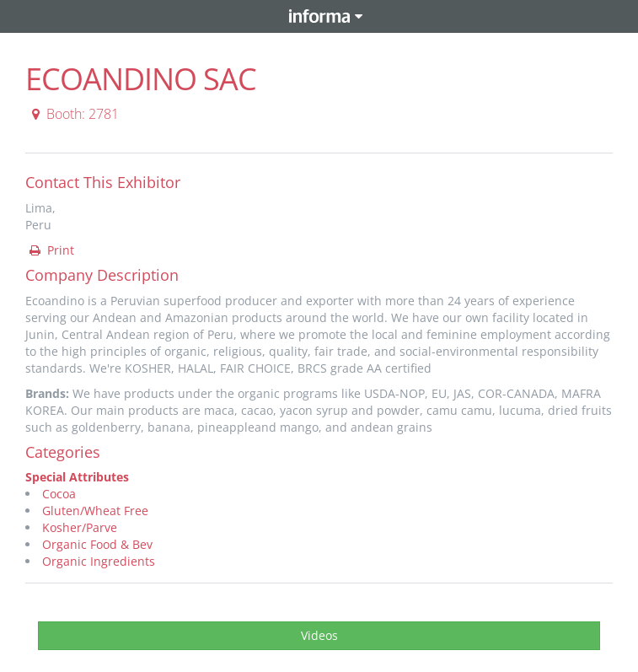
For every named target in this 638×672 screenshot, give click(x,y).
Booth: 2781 (73, 114)
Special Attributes (77, 477)
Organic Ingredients (99, 561)
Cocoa (59, 494)
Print (51, 250)
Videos (319, 635)
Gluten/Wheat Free (95, 511)
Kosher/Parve (80, 527)
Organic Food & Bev (97, 544)
